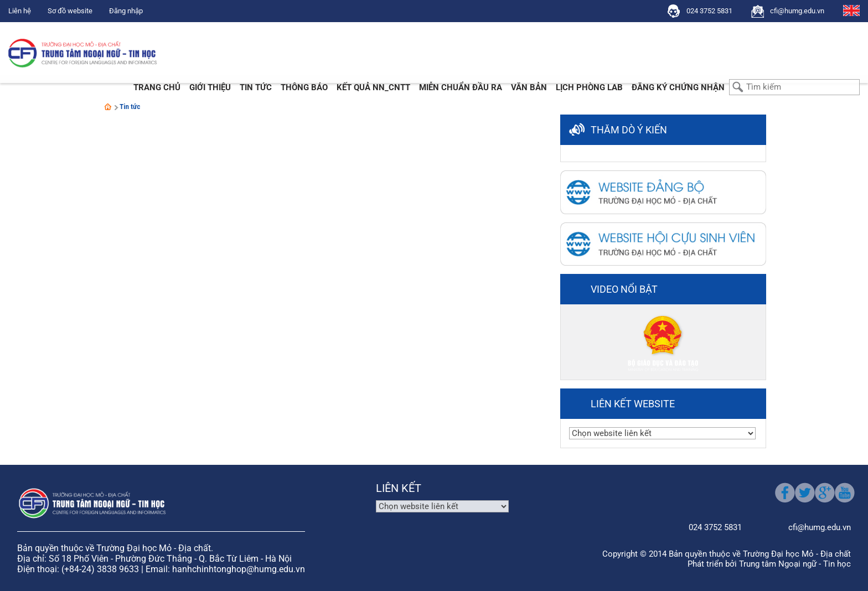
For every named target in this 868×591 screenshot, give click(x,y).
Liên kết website (633, 404)
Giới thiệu (210, 87)
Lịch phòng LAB (589, 87)
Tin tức (256, 87)
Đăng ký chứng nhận (678, 87)
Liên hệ (20, 11)
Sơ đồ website (70, 11)
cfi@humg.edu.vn (797, 11)
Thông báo (304, 87)
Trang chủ (157, 87)
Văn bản (529, 87)
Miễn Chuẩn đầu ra (461, 87)
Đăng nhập (126, 11)
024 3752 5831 (709, 11)
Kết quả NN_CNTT (373, 87)
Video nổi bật (624, 289)
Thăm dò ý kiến (629, 130)
